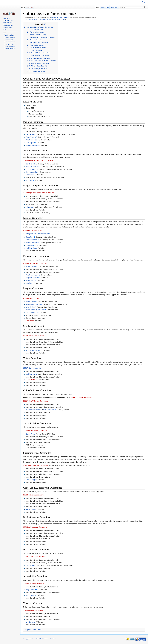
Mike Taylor (30, 143)
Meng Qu (29, 180)
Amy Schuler (30, 590)
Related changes (10, 37)
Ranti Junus (30, 175)
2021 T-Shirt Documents (32, 368)
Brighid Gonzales (32, 278)
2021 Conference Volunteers (81, 398)
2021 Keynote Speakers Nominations (37, 234)
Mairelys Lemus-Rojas (34, 350)
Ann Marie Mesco (32, 140)
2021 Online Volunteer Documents (36, 401)
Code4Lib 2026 (8, 21)
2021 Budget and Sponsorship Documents (38, 193)
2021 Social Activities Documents (35, 431)
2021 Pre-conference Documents (35, 263)
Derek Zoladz (31, 164)
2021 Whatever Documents (33, 610)
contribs (65, 18)
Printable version (10, 42)
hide (44, 24)
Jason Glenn (30, 280)
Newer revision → (57, 19)
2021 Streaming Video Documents (36, 465)
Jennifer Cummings (33, 410)
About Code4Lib (37, 639)
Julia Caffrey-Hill (32, 167)
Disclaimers (46, 639)
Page (23, 7)
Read (98, 7)
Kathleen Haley (31, 248)
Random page (7, 27)
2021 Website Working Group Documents (38, 160)
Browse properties (10, 49)
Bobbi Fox (29, 245)
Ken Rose (29, 283)
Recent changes (8, 25)
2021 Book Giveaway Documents (35, 527)
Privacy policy (27, 639)
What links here (9, 35)
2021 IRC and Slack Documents (35, 557)
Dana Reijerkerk (32, 240)
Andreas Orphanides (33, 304)
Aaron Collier (30, 302)
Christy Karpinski (32, 380)
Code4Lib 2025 (8, 23)
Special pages (9, 40)
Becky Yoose (30, 434)
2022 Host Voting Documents (34, 495)
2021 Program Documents (33, 298)
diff (26, 19)
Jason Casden (31, 267)
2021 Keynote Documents (33, 230)
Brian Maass (30, 207)
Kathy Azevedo (49, 410)
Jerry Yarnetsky (31, 172)
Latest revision (43, 19)
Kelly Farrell (30, 595)
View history (114, 7)
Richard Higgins (32, 480)
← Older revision (33, 19)
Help (5, 30)
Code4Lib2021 (37, 630)
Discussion (30, 7)
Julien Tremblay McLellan (35, 310)
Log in (144, 2)
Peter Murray (30, 137)
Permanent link (9, 44)
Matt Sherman (31, 313)
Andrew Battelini (32, 145)
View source (105, 7)
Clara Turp (30, 237)
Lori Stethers (30, 622)
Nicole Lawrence (32, 509)
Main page (6, 18)
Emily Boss (30, 321)
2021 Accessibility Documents (34, 584)
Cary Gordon (30, 134)
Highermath (55, 18)
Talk (61, 18)
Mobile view (54, 639)
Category (27, 630)
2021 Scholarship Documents (34, 336)
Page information (10, 46)
